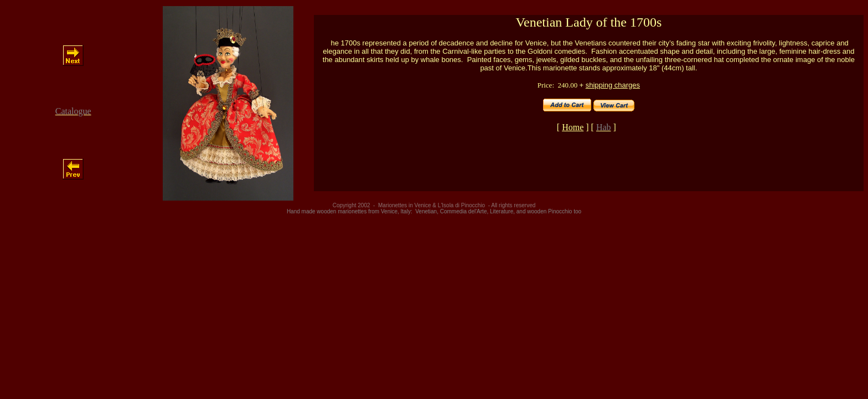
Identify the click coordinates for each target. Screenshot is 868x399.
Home (573, 127)
